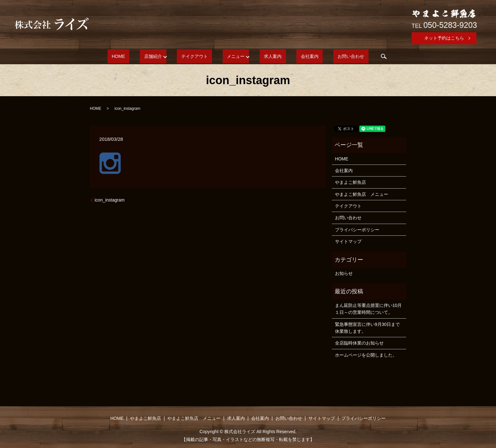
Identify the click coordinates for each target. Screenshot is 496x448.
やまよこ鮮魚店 (350, 182)
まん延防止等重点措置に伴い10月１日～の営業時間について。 (369, 309)
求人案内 (269, 56)
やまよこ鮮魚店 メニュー (362, 194)
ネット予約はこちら (444, 38)
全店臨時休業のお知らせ (359, 343)
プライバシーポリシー (357, 230)
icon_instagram (110, 200)
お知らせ (344, 273)
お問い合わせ (330, 56)
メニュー (236, 56)
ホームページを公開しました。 (366, 355)
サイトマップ (348, 241)
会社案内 (297, 56)
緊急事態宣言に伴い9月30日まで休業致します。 (367, 328)
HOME (139, 56)
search (358, 56)
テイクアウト (203, 56)
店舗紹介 (166, 56)
